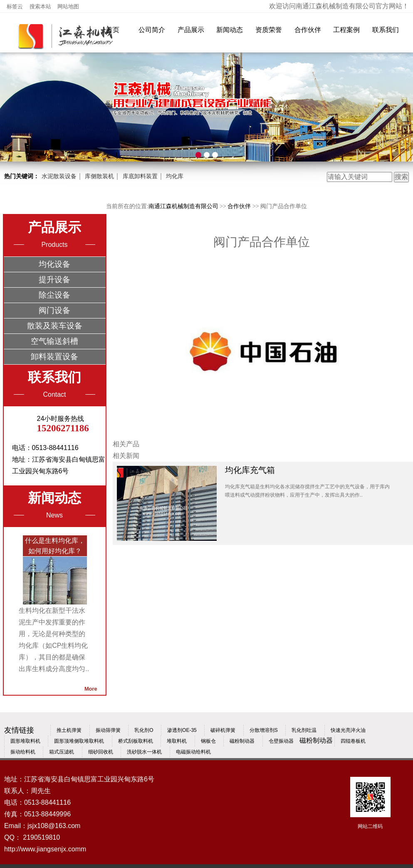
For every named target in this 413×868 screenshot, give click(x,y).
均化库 (175, 176)
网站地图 (68, 6)
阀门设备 (54, 310)
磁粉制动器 (242, 741)
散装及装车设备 (55, 326)
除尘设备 (54, 295)
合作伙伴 (308, 30)
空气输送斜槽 (54, 341)
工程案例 (346, 30)
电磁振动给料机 (193, 752)
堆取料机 (177, 741)
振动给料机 (23, 752)
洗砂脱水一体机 (144, 752)
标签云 (16, 6)
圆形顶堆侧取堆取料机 (79, 741)
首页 (113, 30)
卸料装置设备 (54, 357)
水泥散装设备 (59, 176)
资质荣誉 (269, 30)
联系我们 (386, 30)
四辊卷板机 (353, 741)
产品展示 (191, 30)
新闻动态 (230, 30)
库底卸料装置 (140, 176)
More (91, 689)
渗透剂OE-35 (182, 730)
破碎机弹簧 (223, 730)
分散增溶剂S (264, 730)
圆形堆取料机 (25, 741)
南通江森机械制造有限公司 (183, 206)
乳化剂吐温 (304, 730)
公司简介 (152, 30)
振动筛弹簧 (108, 730)
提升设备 (54, 280)
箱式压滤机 (62, 752)
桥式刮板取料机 (136, 741)
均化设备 (54, 264)
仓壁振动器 (281, 741)
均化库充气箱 (250, 470)
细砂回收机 (101, 752)
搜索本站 (41, 6)
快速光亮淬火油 (348, 730)
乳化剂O (144, 730)
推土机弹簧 (69, 730)
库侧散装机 (99, 176)
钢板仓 (208, 741)
